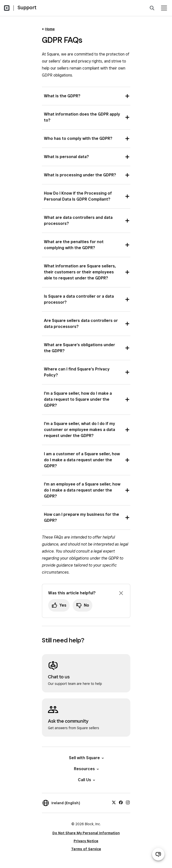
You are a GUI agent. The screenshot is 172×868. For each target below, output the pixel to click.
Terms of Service (86, 849)
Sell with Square (86, 758)
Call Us (86, 780)
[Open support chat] (158, 854)
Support (27, 8)
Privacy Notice (86, 841)
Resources (86, 769)
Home (50, 29)
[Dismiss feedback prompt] (121, 593)
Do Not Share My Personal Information (86, 833)
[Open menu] (164, 8)
